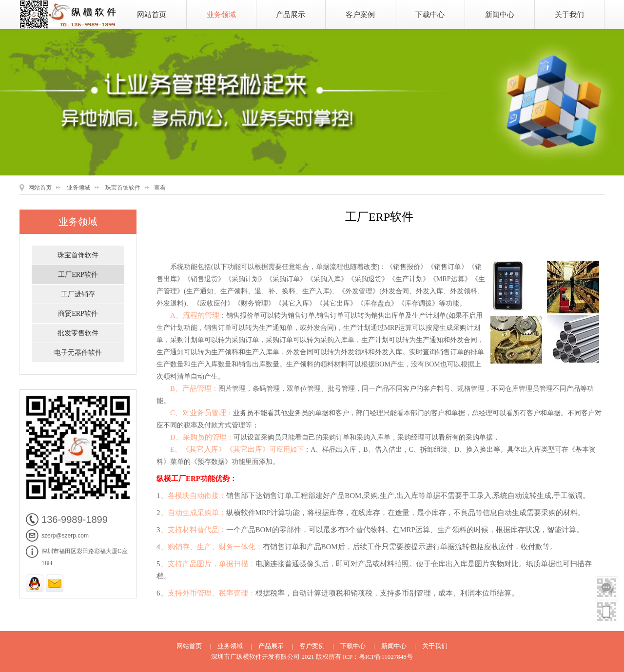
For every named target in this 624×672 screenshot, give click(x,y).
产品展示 (291, 15)
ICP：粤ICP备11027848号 (378, 657)
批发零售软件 (78, 333)
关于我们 (569, 15)
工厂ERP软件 (78, 275)
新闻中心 (500, 15)
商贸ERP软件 (78, 314)
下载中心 (430, 15)
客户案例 (360, 15)
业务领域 (221, 15)
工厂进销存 (78, 294)
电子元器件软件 (78, 353)
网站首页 (152, 15)
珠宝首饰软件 (123, 188)
